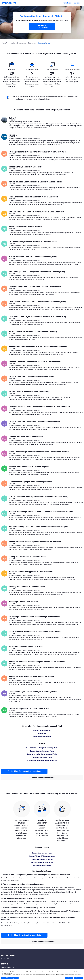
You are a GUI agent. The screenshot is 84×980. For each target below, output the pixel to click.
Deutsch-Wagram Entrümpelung (42, 862)
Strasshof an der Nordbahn (42, 730)
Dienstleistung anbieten (71, 3)
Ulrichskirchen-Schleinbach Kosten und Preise (42, 760)
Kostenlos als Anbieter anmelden (42, 778)
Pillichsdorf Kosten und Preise (42, 757)
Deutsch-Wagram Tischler (42, 866)
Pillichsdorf (42, 734)
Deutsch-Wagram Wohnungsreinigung (42, 856)
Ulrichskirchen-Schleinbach (42, 737)
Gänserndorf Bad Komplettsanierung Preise (42, 748)
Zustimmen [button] (79, 978)
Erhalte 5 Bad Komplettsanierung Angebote (24, 771)
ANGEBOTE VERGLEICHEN (42, 27)
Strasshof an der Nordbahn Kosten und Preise (42, 754)
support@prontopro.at (7, 967)
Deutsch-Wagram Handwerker (42, 853)
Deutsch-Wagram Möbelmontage (42, 859)
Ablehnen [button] (69, 978)
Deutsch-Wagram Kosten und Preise (42, 751)
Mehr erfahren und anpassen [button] (10, 978)
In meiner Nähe (6, 959)
